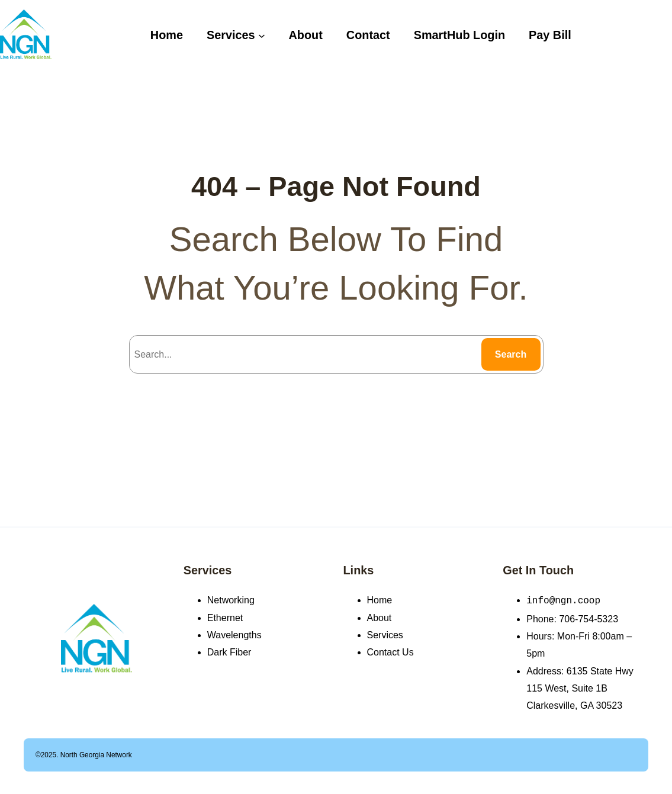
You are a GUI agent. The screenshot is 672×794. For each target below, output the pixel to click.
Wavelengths (234, 635)
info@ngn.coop (563, 600)
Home (380, 600)
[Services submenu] (262, 35)
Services (208, 570)
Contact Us (390, 652)
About (380, 618)
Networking (231, 600)
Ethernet (225, 618)
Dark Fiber (229, 652)
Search (511, 354)
